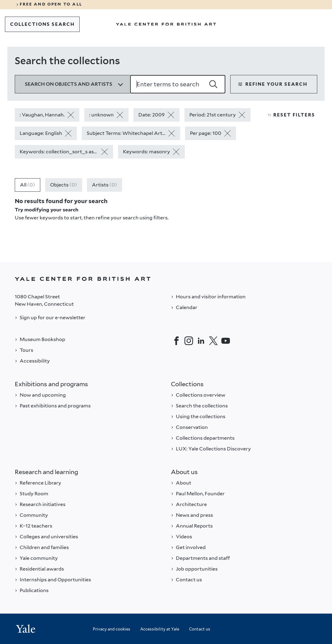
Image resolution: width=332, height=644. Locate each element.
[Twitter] (213, 341)
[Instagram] (189, 341)
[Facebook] (176, 341)
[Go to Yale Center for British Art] (166, 24)
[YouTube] (226, 341)
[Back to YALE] (166, 279)
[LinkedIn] (201, 341)
